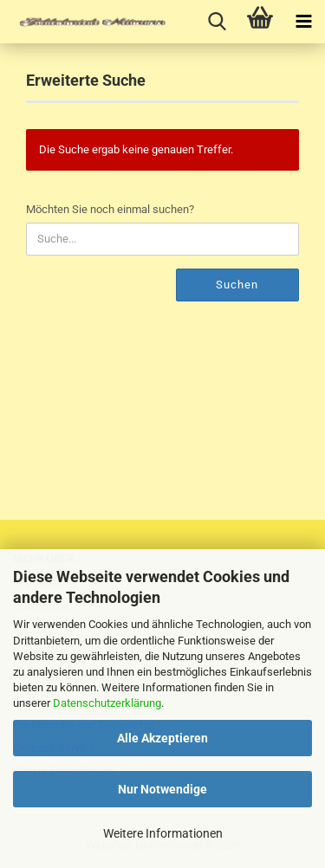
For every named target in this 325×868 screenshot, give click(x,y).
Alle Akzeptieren (162, 738)
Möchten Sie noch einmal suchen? (110, 209)
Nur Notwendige (162, 789)
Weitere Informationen (163, 833)
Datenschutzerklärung (107, 703)
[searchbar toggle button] (217, 22)
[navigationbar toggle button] (303, 22)
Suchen (237, 285)
